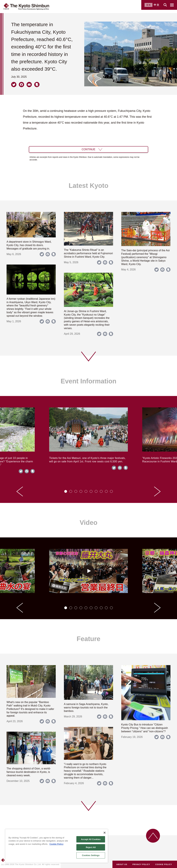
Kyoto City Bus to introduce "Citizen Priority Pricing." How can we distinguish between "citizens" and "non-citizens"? (145, 728)
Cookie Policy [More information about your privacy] (56, 844)
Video (88, 523)
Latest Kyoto (88, 186)
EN (149, 5)
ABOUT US (122, 864)
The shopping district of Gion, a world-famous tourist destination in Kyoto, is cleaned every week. (29, 772)
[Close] (105, 833)
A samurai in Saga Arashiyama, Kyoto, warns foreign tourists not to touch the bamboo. (86, 708)
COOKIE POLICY (164, 864)
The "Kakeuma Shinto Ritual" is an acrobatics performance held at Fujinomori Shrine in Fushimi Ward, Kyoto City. (88, 253)
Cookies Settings (91, 855)
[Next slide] (157, 491)
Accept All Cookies (91, 839)
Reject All (91, 847)
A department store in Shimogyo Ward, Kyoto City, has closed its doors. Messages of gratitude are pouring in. (29, 245)
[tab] (66, 491)
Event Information (88, 381)
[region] (57, 846)
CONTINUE (88, 149)
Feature (89, 639)
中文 (157, 5)
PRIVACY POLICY (141, 864)
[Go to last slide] (20, 491)
